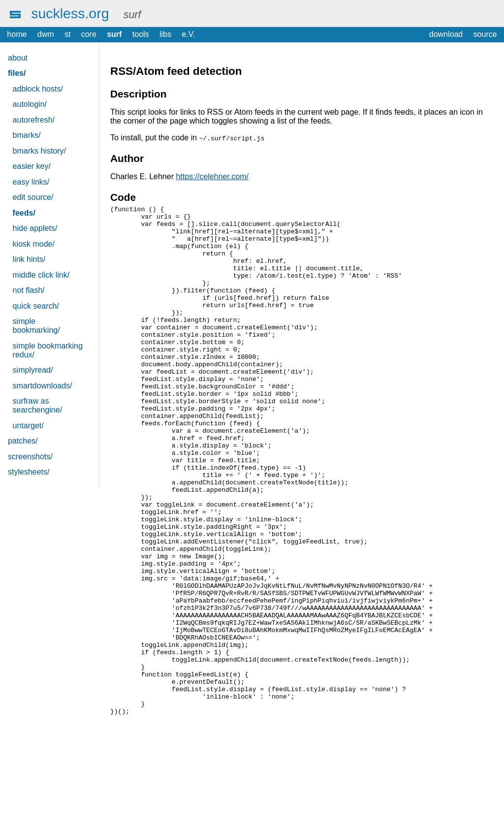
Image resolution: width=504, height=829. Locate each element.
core (89, 34)
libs (165, 34)
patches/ (23, 441)
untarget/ (28, 426)
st (67, 34)
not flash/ (29, 290)
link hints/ (29, 259)
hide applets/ (35, 228)
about (18, 58)
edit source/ (33, 197)
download (446, 34)
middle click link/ (41, 275)
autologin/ (30, 104)
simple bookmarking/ (36, 326)
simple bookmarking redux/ (48, 350)
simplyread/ (33, 370)
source (485, 34)
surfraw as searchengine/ (38, 405)
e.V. (188, 34)
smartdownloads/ (43, 386)
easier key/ (32, 166)
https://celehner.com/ (212, 176)
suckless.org (70, 13)
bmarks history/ (39, 151)
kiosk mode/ (34, 244)
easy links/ (31, 182)
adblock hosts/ (38, 89)
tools (141, 34)
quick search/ (36, 306)
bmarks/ (27, 135)
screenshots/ (30, 457)
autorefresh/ (34, 120)
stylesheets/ (29, 472)
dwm (46, 34)
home (17, 34)
